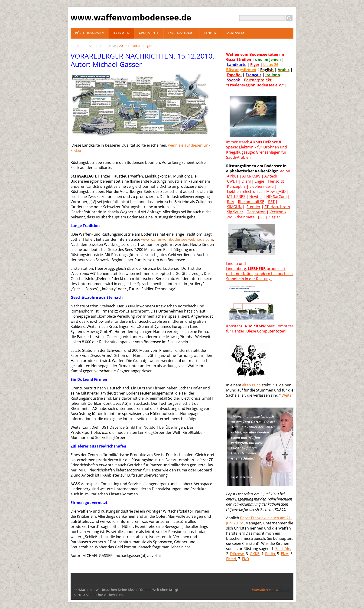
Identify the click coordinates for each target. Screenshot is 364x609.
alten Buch (251, 385)
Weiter (287, 395)
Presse (111, 46)
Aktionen (96, 46)
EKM (285, 554)
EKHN (231, 559)
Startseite (78, 46)
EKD (245, 559)
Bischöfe (283, 549)
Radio (270, 554)
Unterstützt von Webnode (270, 590)
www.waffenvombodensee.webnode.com (177, 239)
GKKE (255, 554)
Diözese (237, 554)
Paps (244, 518)
